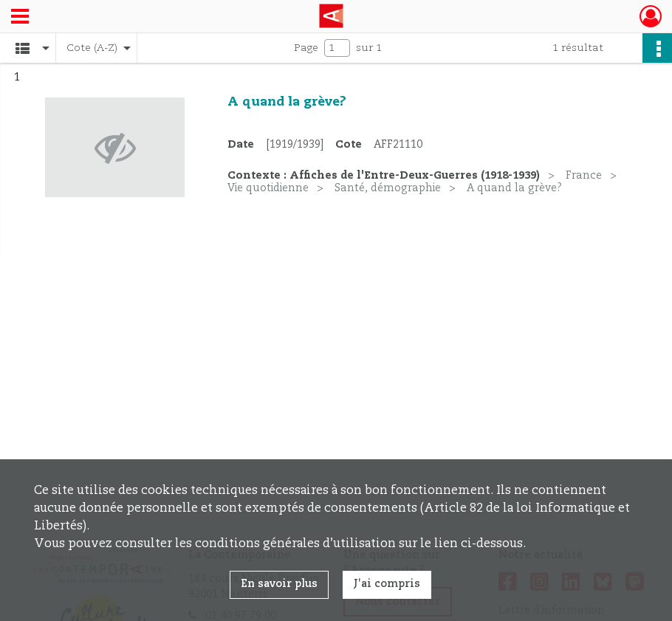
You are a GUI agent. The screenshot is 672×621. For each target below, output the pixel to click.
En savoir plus (279, 584)
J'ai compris (387, 584)
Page (306, 48)
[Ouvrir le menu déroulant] (20, 18)
